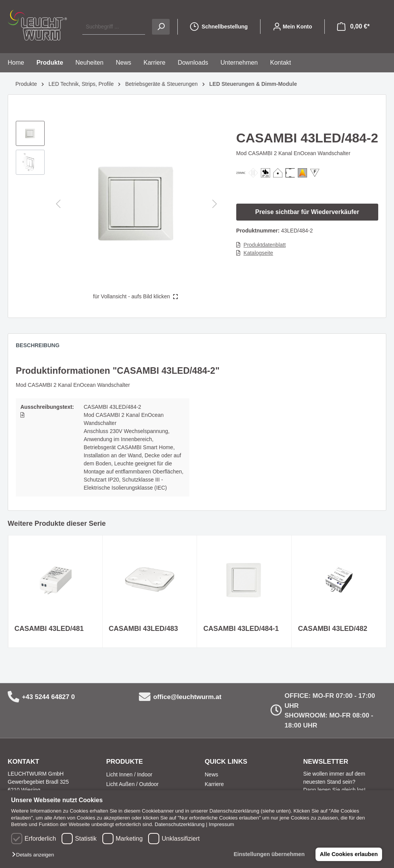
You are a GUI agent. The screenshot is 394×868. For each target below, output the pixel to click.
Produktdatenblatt (265, 245)
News (211, 774)
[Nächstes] (215, 204)
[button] (35, 855)
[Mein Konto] (292, 27)
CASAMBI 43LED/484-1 (241, 629)
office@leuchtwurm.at (187, 697)
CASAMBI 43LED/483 (144, 629)
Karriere (214, 784)
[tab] (42, 347)
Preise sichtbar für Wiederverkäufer (307, 212)
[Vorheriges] (58, 204)
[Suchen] (161, 27)
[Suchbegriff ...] (114, 27)
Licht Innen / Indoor (129, 774)
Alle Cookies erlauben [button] (349, 854)
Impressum (222, 824)
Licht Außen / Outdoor (132, 784)
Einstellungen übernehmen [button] (269, 854)
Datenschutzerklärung (180, 824)
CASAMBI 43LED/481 (49, 629)
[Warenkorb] (353, 27)
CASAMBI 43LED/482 (332, 629)
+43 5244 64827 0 (48, 697)
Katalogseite (258, 253)
